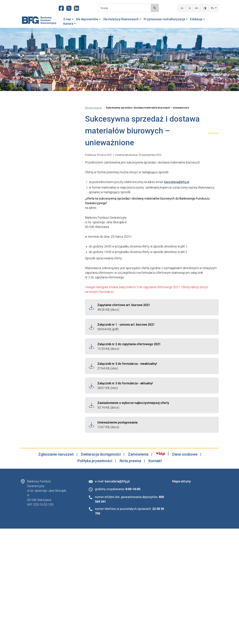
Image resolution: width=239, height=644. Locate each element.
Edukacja (197, 19)
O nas (68, 19)
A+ (197, 8)
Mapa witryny (181, 481)
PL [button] (213, 8)
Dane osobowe (185, 454)
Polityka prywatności (95, 461)
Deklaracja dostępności (101, 454)
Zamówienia (138, 454)
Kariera (70, 24)
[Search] (124, 8)
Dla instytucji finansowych (122, 19)
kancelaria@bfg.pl (177, 182)
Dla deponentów (88, 19)
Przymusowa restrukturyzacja (166, 19)
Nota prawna (130, 461)
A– (183, 8)
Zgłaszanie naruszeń (56, 454)
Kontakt (155, 461)
